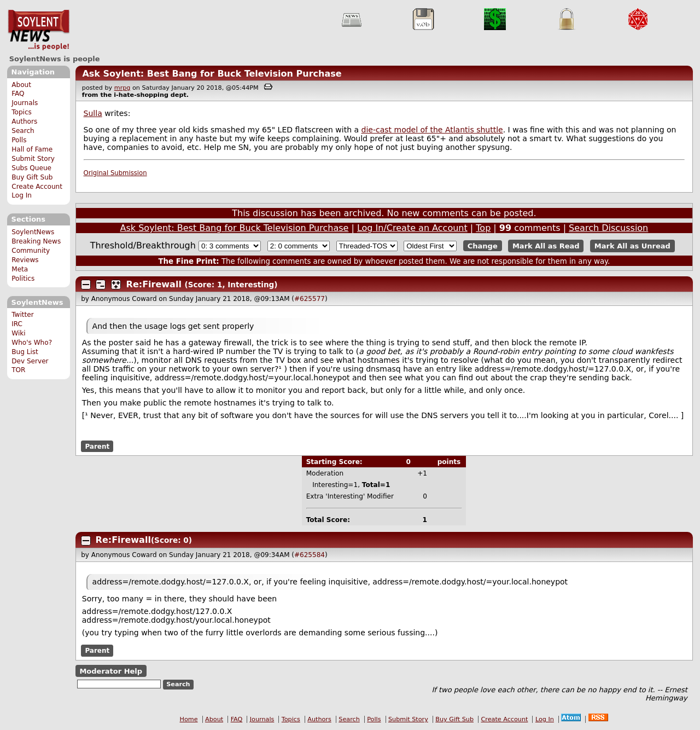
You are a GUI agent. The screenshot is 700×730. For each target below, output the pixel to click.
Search (23, 131)
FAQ (18, 94)
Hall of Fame (32, 149)
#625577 (310, 299)
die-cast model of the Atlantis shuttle (432, 130)
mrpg (122, 88)
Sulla (93, 113)
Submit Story (33, 159)
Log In (22, 195)
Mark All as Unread (632, 246)
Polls (19, 140)
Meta (20, 269)
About (21, 85)
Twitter (22, 315)
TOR (18, 370)
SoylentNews (39, 30)
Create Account (37, 187)
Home (189, 719)
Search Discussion (608, 228)
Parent (97, 446)
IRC (17, 324)
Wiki (18, 333)
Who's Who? (32, 343)
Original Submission (115, 173)
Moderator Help (111, 671)
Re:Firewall (154, 284)
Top (483, 228)
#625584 (310, 555)
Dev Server (30, 361)
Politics (23, 279)
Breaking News (36, 241)
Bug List (25, 352)
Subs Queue (31, 168)
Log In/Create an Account (412, 228)
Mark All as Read (546, 246)
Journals (25, 103)
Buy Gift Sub (32, 177)
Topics (22, 112)
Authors (24, 121)
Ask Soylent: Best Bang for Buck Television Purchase (212, 74)
